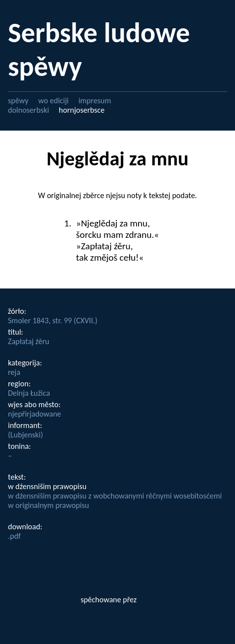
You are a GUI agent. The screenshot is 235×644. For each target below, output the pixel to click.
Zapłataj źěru (29, 341)
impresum (95, 101)
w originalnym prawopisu (48, 505)
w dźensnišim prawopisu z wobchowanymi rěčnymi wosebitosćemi (115, 496)
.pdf (14, 536)
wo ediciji (53, 101)
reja (14, 372)
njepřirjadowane (35, 414)
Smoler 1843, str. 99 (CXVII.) (53, 321)
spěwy (18, 101)
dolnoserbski (29, 110)
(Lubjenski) (26, 435)
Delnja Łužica (29, 393)
